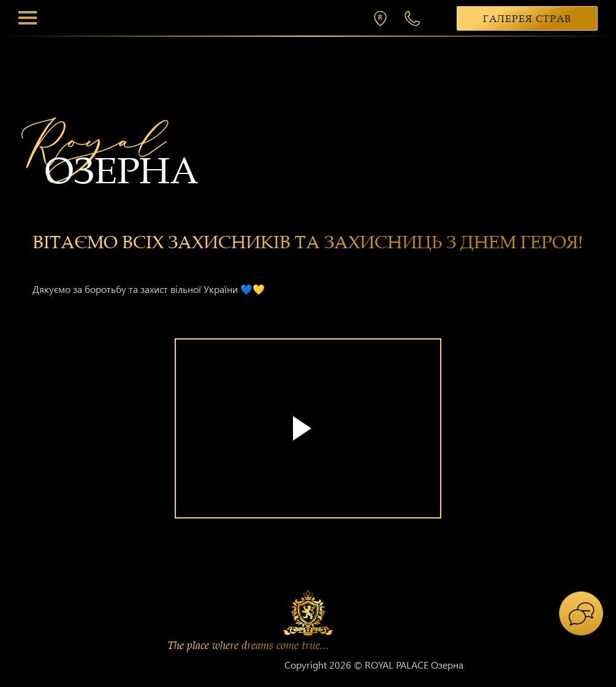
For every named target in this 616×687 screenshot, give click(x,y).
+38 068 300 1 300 (414, 18)
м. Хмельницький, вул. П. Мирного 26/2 (383, 18)
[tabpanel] (308, 438)
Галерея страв (527, 19)
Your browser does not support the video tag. (308, 428)
